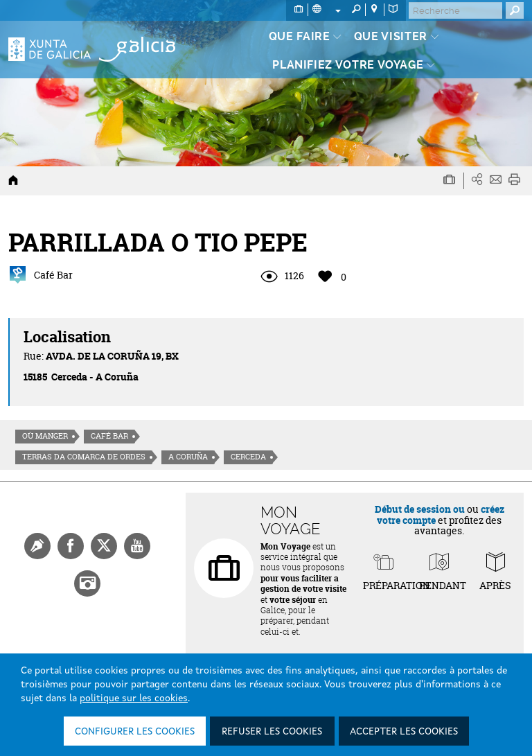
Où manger (45, 436)
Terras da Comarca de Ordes (84, 457)
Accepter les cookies (404, 732)
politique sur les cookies (134, 698)
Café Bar (109, 436)
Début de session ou (420, 509)
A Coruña (188, 457)
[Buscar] (455, 10)
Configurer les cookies (135, 732)
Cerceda (248, 457)
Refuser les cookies (272, 732)
